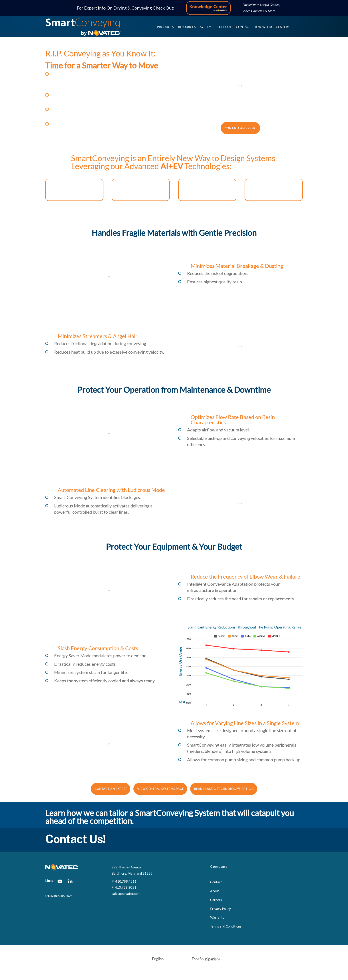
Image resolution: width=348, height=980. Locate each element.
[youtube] (60, 880)
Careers (216, 900)
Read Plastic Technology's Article (224, 789)
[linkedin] (70, 880)
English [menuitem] (158, 959)
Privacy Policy (220, 909)
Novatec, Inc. (56, 896)
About (215, 891)
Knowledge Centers (272, 27)
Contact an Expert (241, 128)
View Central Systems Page (161, 789)
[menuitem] (146, 959)
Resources (187, 27)
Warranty (217, 917)
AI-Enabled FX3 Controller (74, 190)
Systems (207, 27)
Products (165, 27)
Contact (243, 27)
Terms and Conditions (226, 926)
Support (224, 27)
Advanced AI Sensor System (207, 190)
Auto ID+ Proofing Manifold (274, 190)
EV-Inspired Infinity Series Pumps (141, 190)
